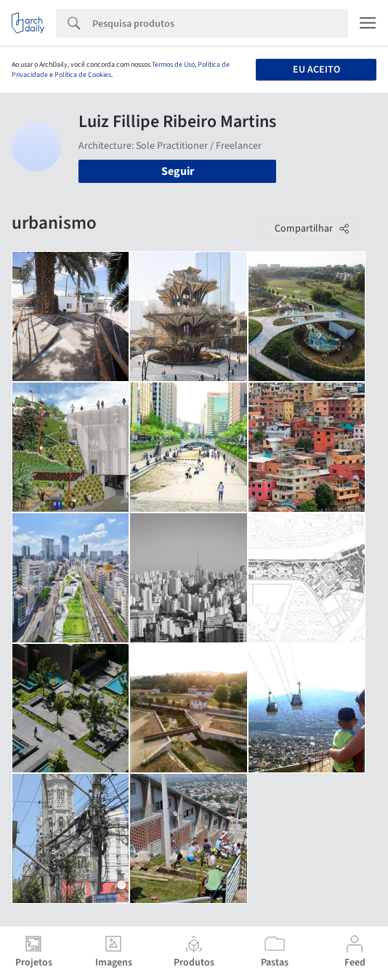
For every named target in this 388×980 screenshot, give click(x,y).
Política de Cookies (83, 75)
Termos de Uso (173, 65)
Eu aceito (316, 70)
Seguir (178, 171)
